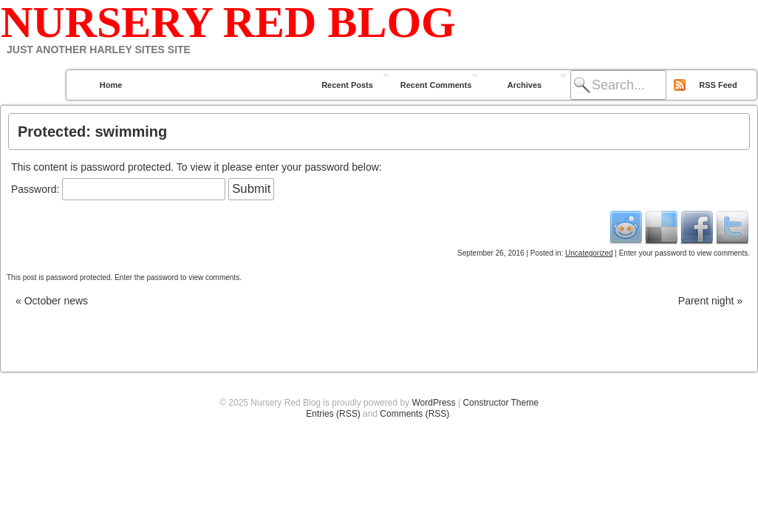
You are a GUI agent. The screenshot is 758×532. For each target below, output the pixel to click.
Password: (118, 189)
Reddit (626, 227)
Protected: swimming (92, 132)
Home (111, 85)
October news (52, 301)
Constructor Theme (501, 403)
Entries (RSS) (333, 414)
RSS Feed (718, 85)
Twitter (732, 227)
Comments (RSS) (414, 414)
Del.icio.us (661, 227)
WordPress (433, 403)
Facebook (697, 227)
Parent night (710, 301)
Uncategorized (589, 253)
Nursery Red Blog (228, 22)
